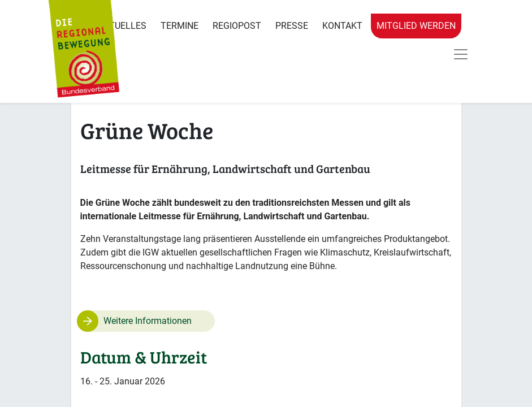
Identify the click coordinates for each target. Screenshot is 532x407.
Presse (292, 26)
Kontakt (342, 26)
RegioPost (237, 26)
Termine (180, 26)
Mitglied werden (416, 26)
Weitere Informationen (148, 321)
